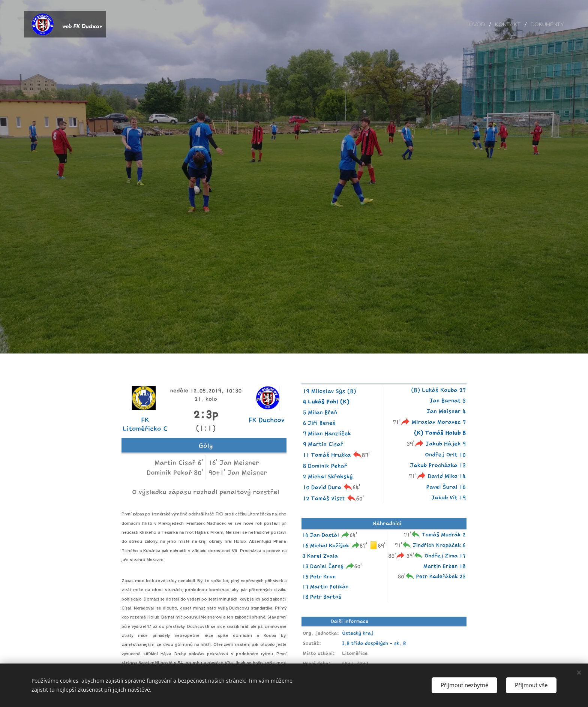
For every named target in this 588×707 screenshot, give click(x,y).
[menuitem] (478, 24)
